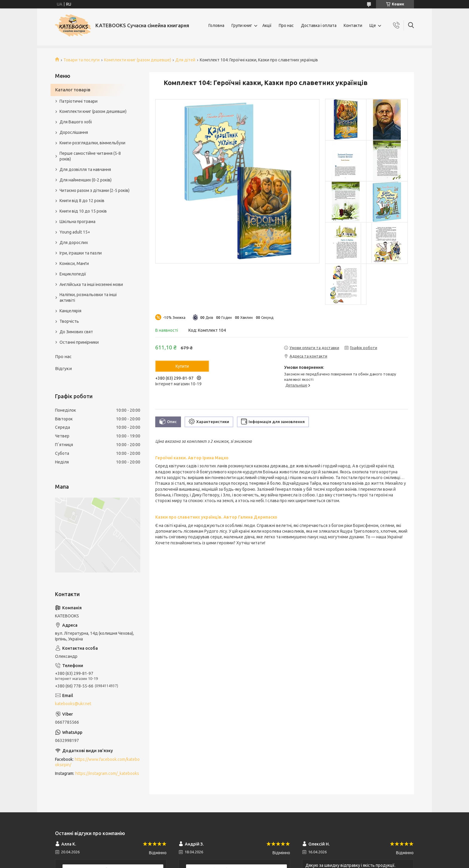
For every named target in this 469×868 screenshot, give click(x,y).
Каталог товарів (73, 90)
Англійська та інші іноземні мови (91, 284)
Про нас (286, 25)
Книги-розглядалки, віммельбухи (92, 143)
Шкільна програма (77, 222)
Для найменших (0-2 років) (86, 180)
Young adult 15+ (75, 232)
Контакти (353, 25)
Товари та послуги (82, 60)
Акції (267, 25)
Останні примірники (79, 342)
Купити (182, 366)
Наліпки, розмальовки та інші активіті (88, 297)
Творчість (69, 321)
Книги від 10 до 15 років (83, 211)
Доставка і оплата (319, 25)
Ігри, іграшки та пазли (81, 253)
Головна (216, 25)
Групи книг (242, 25)
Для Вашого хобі (76, 122)
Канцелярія (70, 311)
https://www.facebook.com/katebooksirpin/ (97, 762)
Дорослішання (74, 132)
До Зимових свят (76, 332)
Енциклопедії (73, 274)
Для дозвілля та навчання (85, 169)
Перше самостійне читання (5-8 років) (90, 156)
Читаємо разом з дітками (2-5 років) (95, 190)
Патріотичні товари (79, 101)
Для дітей (185, 60)
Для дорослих (74, 243)
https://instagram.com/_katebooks (107, 773)
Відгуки (63, 368)
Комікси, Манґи (74, 263)
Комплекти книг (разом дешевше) (138, 60)
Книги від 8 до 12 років (82, 201)
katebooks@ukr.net (73, 704)
